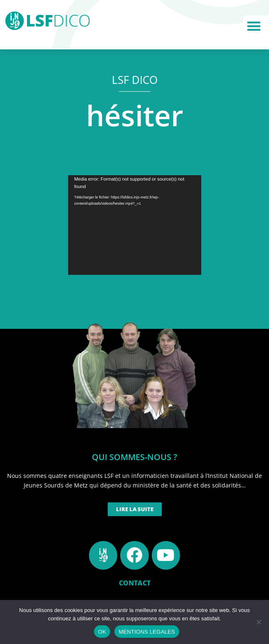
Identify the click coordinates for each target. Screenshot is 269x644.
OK (102, 632)
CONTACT (135, 583)
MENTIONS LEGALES (147, 632)
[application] (135, 225)
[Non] (259, 622)
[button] (254, 26)
